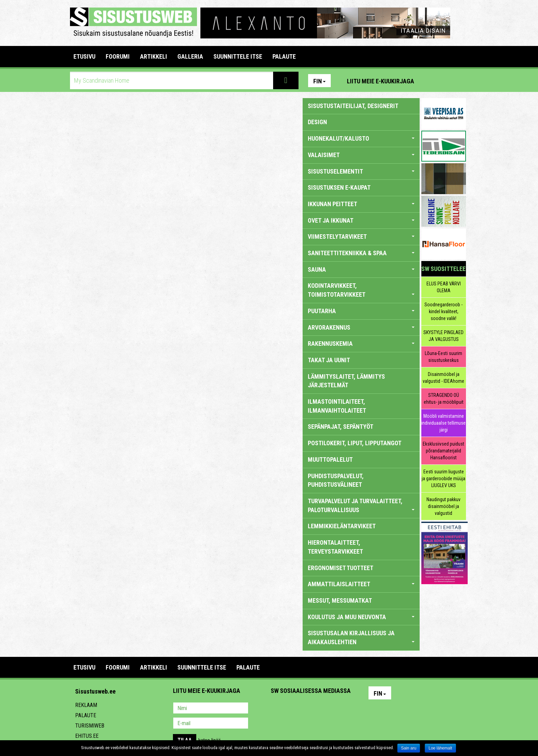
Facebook (444, 81)
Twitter (321, 709)
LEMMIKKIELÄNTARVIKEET (342, 526)
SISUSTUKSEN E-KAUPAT (339, 187)
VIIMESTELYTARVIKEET (361, 237)
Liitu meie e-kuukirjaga (381, 81)
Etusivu (84, 56)
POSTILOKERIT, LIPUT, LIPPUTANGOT (355, 443)
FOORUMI (118, 56)
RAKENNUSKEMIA (361, 344)
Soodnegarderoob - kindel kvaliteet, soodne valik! (443, 311)
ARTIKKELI (154, 56)
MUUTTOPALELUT (330, 459)
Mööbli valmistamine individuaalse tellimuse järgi (443, 423)
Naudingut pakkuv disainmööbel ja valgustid (443, 506)
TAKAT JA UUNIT (329, 360)
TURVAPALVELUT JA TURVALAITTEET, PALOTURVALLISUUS (361, 505)
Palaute (86, 715)
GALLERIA (190, 56)
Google (336, 709)
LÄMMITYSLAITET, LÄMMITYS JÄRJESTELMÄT (346, 381)
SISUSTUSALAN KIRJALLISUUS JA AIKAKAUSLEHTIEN (361, 637)
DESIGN (317, 122)
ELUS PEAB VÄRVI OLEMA (444, 287)
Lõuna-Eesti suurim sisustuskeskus (443, 357)
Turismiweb (90, 726)
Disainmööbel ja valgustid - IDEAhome (443, 378)
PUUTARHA (361, 311)
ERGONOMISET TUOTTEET (341, 568)
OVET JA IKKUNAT (361, 220)
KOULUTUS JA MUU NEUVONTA (361, 617)
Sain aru (409, 748)
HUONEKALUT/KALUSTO (361, 138)
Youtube (459, 81)
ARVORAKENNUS (361, 327)
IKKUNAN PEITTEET (361, 204)
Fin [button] (319, 81)
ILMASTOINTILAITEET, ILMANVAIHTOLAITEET (337, 406)
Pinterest (430, 81)
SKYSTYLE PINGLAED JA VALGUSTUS (443, 336)
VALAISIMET (361, 155)
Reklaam (86, 705)
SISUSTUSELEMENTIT (361, 171)
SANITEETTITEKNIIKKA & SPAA (361, 253)
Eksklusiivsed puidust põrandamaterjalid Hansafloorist (443, 451)
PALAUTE (284, 56)
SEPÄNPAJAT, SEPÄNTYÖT (341, 427)
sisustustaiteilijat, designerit (353, 106)
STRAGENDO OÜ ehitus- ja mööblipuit (444, 399)
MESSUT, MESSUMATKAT (340, 600)
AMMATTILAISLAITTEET (361, 584)
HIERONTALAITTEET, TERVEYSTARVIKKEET (335, 547)
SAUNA (361, 269)
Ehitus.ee (87, 736)
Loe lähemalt (440, 748)
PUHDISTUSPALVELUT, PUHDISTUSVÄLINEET (336, 480)
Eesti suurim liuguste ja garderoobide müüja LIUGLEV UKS (443, 479)
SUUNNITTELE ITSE (238, 56)
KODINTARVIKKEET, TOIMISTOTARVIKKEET (361, 290)
